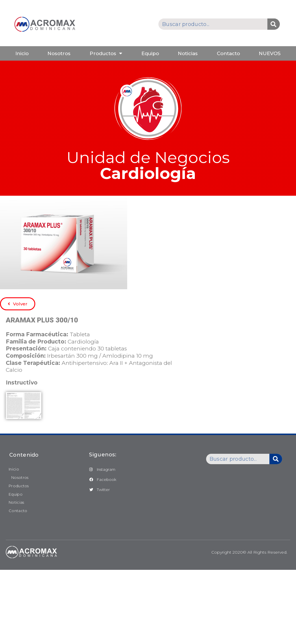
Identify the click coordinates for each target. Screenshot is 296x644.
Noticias (188, 53)
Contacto (228, 53)
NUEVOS (270, 53)
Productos (106, 53)
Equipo (150, 53)
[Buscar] (274, 24)
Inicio (22, 53)
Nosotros (59, 53)
